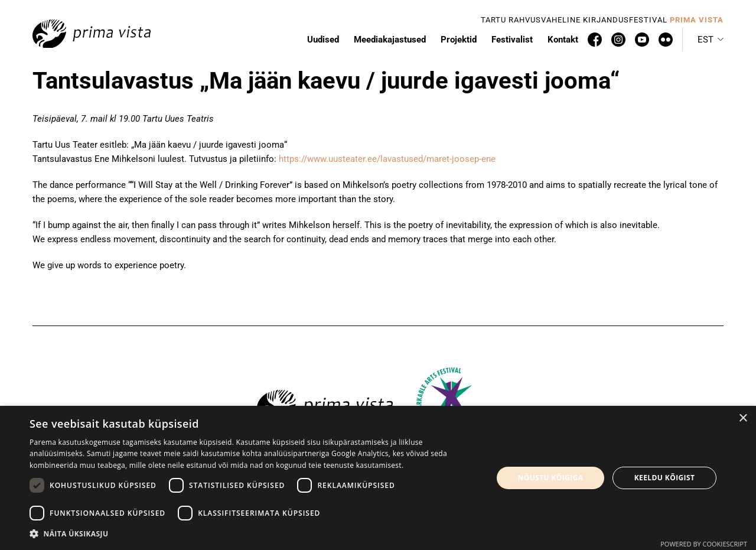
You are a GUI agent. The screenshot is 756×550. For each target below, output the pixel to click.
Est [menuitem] (706, 40)
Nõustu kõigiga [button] (551, 478)
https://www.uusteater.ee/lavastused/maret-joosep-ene (387, 159)
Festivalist (512, 40)
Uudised (323, 40)
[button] (254, 534)
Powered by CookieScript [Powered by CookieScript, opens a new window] (704, 544)
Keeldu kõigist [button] (665, 478)
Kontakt (563, 40)
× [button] (743, 419)
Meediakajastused (390, 40)
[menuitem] (711, 40)
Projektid (459, 40)
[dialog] (378, 478)
